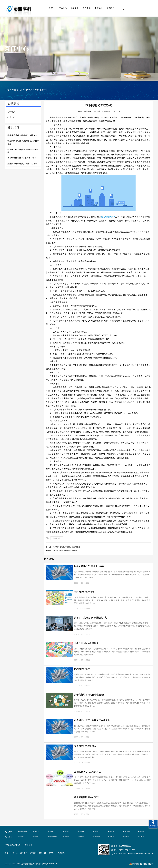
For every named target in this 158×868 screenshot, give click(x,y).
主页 (7, 90)
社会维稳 (81, 837)
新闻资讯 (87, 8)
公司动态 (11, 112)
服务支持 (98, 8)
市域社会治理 (22, 832)
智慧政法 (96, 832)
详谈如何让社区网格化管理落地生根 (66, 547)
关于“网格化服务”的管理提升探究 (22, 158)
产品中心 (63, 8)
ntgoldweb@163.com (127, 850)
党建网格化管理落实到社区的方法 (22, 164)
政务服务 (111, 837)
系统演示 (61, 853)
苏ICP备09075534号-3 (49, 864)
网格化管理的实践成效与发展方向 (22, 135)
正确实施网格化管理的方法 (88, 772)
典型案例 (75, 8)
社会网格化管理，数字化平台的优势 (92, 720)
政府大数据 (97, 837)
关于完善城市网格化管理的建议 (90, 695)
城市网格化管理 (108, 217)
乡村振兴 (36, 832)
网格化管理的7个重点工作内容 (89, 566)
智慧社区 (66, 832)
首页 (51, 8)
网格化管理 (40, 90)
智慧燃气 (51, 832)
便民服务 (126, 837)
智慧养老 (141, 832)
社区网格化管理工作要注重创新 (65, 551)
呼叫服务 (141, 837)
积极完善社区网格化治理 (86, 797)
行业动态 (28, 90)
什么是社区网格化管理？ (86, 643)
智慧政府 (111, 832)
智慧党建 (81, 832)
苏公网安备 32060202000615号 (143, 864)
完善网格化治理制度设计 (86, 746)
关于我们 (110, 8)
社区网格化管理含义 (84, 592)
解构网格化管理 (82, 669)
